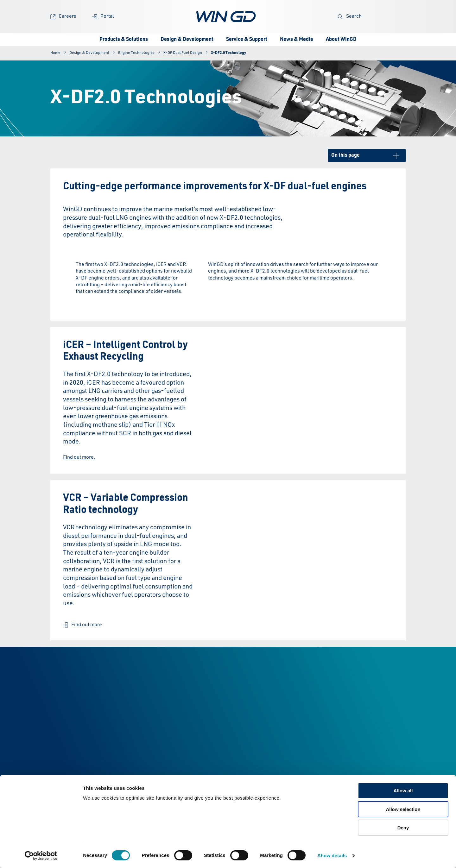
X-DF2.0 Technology (228, 53)
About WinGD (341, 40)
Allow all (403, 791)
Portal (103, 17)
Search (350, 17)
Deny (403, 828)
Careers (63, 17)
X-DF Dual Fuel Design (183, 53)
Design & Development (187, 40)
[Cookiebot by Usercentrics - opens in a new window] (41, 856)
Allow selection (403, 809)
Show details (332, 855)
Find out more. (79, 457)
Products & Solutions (124, 40)
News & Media (297, 40)
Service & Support (247, 40)
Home (55, 53)
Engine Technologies (136, 53)
